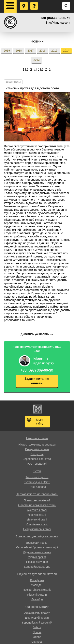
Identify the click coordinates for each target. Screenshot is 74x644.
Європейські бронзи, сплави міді (37, 547)
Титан (37, 471)
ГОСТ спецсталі (37, 464)
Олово (37, 637)
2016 (43, 51)
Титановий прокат (37, 477)
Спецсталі (37, 454)
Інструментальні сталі (37, 529)
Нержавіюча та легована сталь (37, 494)
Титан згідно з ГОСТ (37, 482)
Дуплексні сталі (37, 519)
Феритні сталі (37, 515)
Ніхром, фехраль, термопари (37, 445)
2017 (30, 51)
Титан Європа (37, 487)
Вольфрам (37, 580)
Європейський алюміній (37, 623)
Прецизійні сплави (37, 449)
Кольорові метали (37, 607)
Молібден (37, 585)
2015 (54, 51)
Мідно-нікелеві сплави (37, 552)
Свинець (37, 642)
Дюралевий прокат (37, 618)
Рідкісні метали (37, 595)
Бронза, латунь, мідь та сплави (37, 536)
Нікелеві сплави (37, 438)
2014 (66, 51)
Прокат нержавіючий (37, 500)
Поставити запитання (34, 2)
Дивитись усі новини (35, 334)
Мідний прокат (37, 557)
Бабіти (37, 627)
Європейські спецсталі (37, 459)
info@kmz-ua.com (58, 23)
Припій (37, 632)
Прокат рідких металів (37, 590)
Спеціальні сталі (37, 524)
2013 (36, 60)
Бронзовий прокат (37, 543)
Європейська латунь (37, 567)
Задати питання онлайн (37, 381)
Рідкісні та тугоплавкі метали (37, 574)
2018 (19, 51)
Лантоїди (37, 599)
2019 (7, 51)
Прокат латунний (37, 562)
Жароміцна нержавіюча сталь (37, 505)
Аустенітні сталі (37, 510)
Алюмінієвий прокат (37, 613)
